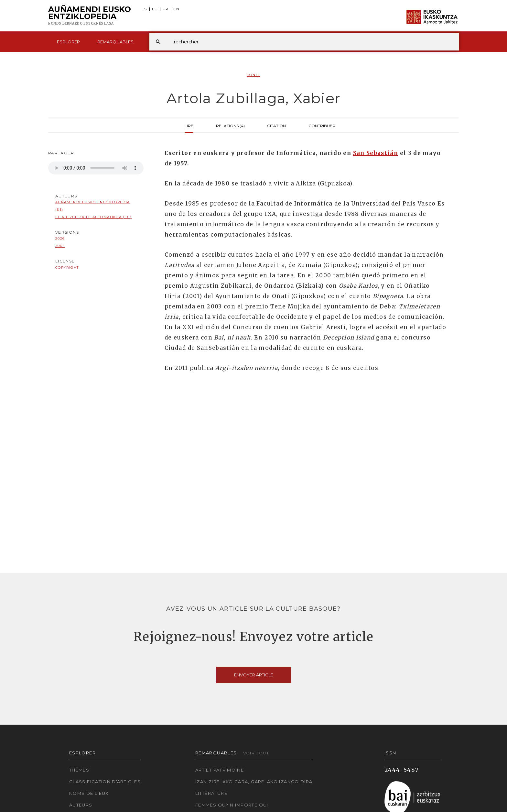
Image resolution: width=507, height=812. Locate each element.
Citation (276, 125)
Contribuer (322, 125)
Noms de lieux (89, 793)
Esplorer (68, 42)
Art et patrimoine (220, 770)
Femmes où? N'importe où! (232, 805)
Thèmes (79, 770)
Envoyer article (254, 675)
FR (166, 9)
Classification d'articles (105, 782)
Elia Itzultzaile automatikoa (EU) (93, 217)
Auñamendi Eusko (90, 16)
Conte (253, 75)
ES (144, 9)
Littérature (211, 793)
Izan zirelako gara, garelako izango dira (254, 782)
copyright (67, 267)
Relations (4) (230, 125)
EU (155, 9)
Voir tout (256, 753)
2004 (60, 246)
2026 (60, 238)
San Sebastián (376, 153)
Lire (189, 125)
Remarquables (115, 42)
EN (176, 9)
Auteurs (81, 805)
